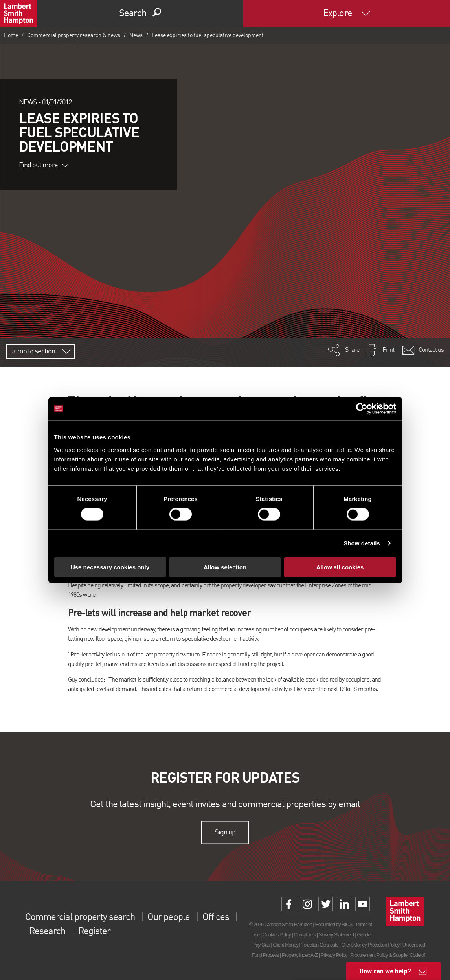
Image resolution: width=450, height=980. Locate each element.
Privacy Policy (334, 955)
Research (47, 932)
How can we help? (385, 971)
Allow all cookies (340, 567)
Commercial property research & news (74, 35)
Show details (362, 543)
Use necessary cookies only (110, 567)
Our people (168, 918)
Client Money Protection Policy (371, 945)
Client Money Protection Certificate (306, 945)
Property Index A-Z (300, 955)
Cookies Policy (277, 935)
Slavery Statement (336, 935)
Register (94, 932)
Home (11, 35)
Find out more (44, 165)
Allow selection (225, 567)
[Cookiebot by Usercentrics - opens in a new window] (362, 409)
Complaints (305, 935)
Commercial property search (80, 918)
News (136, 35)
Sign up (225, 832)
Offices (216, 918)
